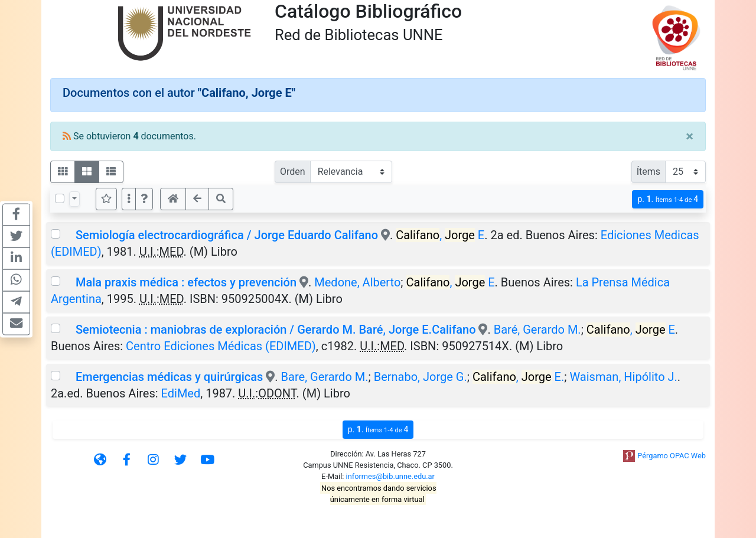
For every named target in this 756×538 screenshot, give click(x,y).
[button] (144, 199)
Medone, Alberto (357, 282)
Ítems (649, 172)
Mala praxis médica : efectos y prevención (186, 282)
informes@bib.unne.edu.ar (390, 476)
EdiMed (181, 393)
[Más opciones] (129, 199)
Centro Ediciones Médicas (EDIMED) (221, 346)
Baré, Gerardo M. (537, 330)
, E (440, 235)
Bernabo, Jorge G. (421, 377)
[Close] (690, 136)
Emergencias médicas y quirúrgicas (169, 377)
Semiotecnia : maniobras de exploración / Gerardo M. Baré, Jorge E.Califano (276, 330)
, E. (518, 377)
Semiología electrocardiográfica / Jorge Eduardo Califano (227, 235)
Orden (293, 172)
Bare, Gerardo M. (325, 377)
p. (668, 199)
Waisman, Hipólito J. (623, 377)
